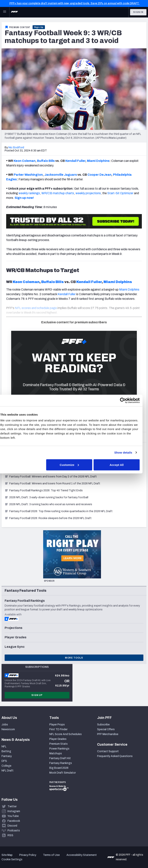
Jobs (5, 725)
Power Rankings (59, 749)
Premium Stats (58, 744)
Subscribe (103, 725)
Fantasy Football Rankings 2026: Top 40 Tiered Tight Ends (44, 490)
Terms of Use (51, 855)
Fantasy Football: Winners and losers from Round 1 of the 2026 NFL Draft (52, 484)
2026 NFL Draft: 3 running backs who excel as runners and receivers (48, 504)
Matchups (56, 753)
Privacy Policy (28, 855)
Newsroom (8, 729)
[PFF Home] (14, 12)
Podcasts (14, 831)
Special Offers (106, 729)
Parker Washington (28, 175)
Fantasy (7, 756)
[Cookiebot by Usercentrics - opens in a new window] (127, 400)
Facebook (14, 821)
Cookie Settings (12, 859)
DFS (4, 761)
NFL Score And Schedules (66, 734)
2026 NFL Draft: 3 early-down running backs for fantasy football (46, 497)
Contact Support (108, 751)
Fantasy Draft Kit (60, 758)
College (6, 766)
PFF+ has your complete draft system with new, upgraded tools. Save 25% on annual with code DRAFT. (74, 3)
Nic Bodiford (16, 147)
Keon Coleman (25, 161)
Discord (12, 826)
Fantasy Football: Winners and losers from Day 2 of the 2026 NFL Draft (51, 477)
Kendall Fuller (75, 161)
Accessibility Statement (82, 855)
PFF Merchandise (108, 734)
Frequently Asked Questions (115, 756)
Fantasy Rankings (61, 763)
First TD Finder (58, 729)
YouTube (13, 816)
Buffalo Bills (46, 161)
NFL (4, 747)
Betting (6, 751)
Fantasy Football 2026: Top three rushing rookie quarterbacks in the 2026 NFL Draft (59, 511)
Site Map (7, 855)
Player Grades (58, 739)
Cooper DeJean (99, 175)
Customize (73, 465)
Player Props (57, 725)
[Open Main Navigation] (5, 12)
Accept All (121, 465)
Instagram (14, 811)
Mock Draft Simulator (63, 773)
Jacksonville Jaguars (61, 175)
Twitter (12, 806)
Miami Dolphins (98, 161)
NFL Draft (8, 771)
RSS (10, 835)
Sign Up (39, 27)
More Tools (74, 658)
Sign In (138, 12)
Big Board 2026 (59, 768)
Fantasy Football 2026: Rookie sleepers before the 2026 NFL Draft (48, 518)
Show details (127, 452)
